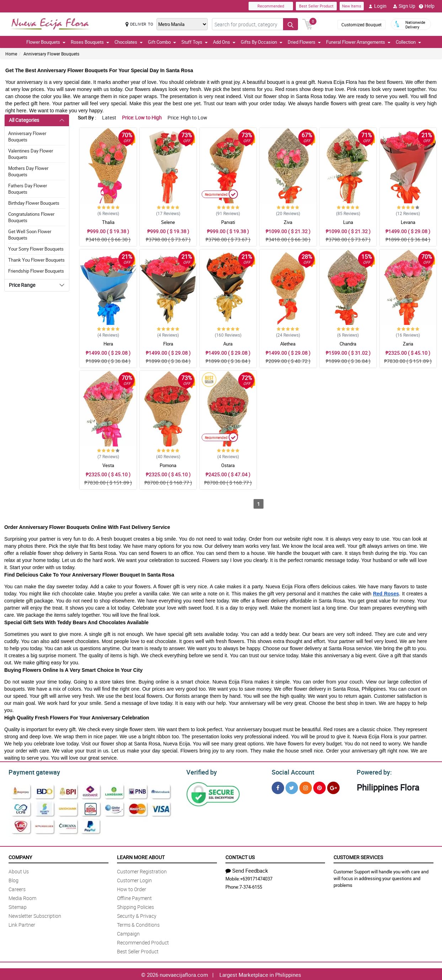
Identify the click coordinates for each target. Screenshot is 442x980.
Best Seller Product (316, 6)
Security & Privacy (137, 915)
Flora (168, 344)
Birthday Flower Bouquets (34, 203)
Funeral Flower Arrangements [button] (358, 42)
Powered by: (373, 771)
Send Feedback (247, 869)
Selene (168, 222)
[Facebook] (278, 787)
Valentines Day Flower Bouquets (31, 154)
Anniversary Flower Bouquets (51, 54)
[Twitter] (292, 787)
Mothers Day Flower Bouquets (28, 171)
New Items (352, 6)
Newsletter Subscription (35, 915)
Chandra (348, 344)
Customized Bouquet (361, 25)
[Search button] (291, 24)
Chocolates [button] (129, 42)
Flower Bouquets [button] (46, 42)
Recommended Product (143, 941)
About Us (19, 870)
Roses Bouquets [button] (90, 42)
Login (377, 6)
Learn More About (141, 856)
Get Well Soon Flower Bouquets (30, 235)
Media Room (22, 897)
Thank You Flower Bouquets (36, 260)
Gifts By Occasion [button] (262, 42)
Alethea (288, 344)
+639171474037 (256, 878)
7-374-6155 (251, 886)
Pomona (168, 465)
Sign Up (404, 6)
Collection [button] (408, 42)
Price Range (22, 285)
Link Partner (22, 924)
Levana (408, 222)
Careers (17, 888)
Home (11, 54)
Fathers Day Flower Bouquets (28, 189)
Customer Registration (142, 870)
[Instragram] (306, 787)
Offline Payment (134, 897)
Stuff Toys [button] (195, 42)
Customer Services (358, 856)
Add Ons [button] (224, 42)
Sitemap (18, 906)
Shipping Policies (135, 906)
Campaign (128, 933)
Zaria (408, 344)
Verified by (201, 771)
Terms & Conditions (138, 924)
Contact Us (240, 856)
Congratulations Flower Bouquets (31, 217)
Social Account (291, 771)
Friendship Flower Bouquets (36, 271)
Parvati (228, 222)
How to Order (132, 888)
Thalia (108, 222)
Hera (108, 344)
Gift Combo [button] (162, 42)
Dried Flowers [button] (304, 42)
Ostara (228, 465)
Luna (348, 222)
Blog (14, 879)
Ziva (288, 222)
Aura (228, 344)
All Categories (24, 120)
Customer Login (134, 879)
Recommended (271, 6)
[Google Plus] (333, 787)
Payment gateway (31, 771)
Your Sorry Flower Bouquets (36, 249)
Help (427, 6)
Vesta (108, 465)
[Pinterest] (319, 787)
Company (20, 856)
